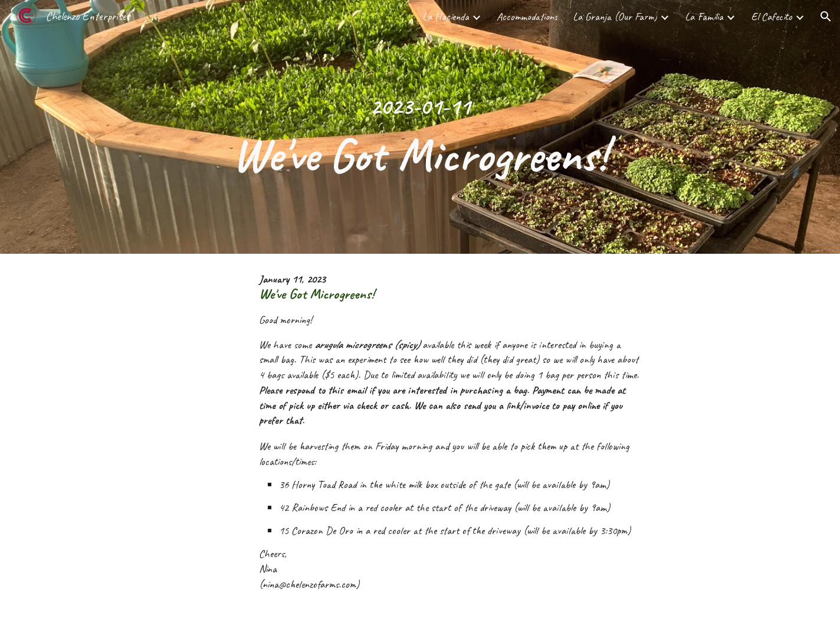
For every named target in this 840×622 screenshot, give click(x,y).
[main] (420, 127)
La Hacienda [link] (446, 17)
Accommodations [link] (527, 17)
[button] (826, 17)
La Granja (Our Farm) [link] (615, 17)
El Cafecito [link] (772, 17)
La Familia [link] (704, 17)
